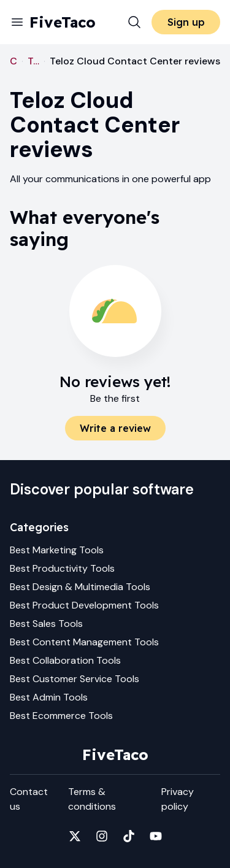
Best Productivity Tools (62, 568)
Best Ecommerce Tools (61, 716)
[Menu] (17, 22)
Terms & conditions (92, 799)
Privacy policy (178, 799)
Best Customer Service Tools (75, 679)
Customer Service (13, 61)
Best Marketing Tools (57, 550)
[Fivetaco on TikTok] (129, 836)
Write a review (115, 428)
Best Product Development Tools (84, 605)
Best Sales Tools (46, 624)
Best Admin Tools (49, 697)
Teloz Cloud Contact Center (33, 61)
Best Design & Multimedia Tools (80, 587)
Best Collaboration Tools (65, 660)
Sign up (186, 22)
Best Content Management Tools (84, 642)
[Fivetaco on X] (75, 836)
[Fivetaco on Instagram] (102, 836)
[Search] (134, 22)
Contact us (29, 799)
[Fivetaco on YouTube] (156, 836)
